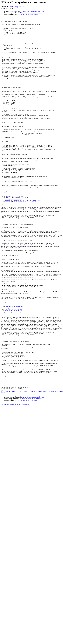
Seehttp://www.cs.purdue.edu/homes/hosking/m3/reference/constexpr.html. (25, 290)
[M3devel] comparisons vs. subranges (33, 11)
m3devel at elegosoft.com (13, 237)
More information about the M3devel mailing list (15, 479)
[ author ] (36, 15)
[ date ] (19, 15)
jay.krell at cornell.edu (32, 237)
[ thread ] (24, 15)
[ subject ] (30, 15)
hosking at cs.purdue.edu (17, 7)
